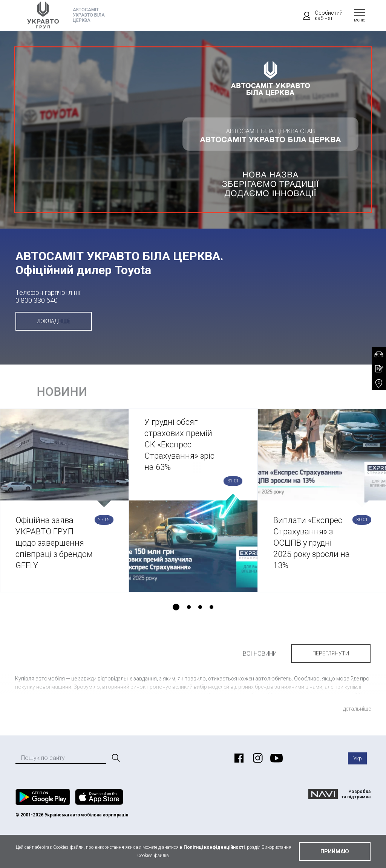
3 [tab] (200, 607)
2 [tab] (189, 607)
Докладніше (54, 321)
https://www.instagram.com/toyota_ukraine (257, 758)
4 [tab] (211, 607)
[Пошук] (115, 758)
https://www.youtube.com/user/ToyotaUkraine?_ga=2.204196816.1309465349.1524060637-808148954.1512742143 (276, 758)
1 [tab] (176, 607)
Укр (358, 758)
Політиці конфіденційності (214, 847)
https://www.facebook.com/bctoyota (238, 758)
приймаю (335, 851)
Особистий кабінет (319, 15)
